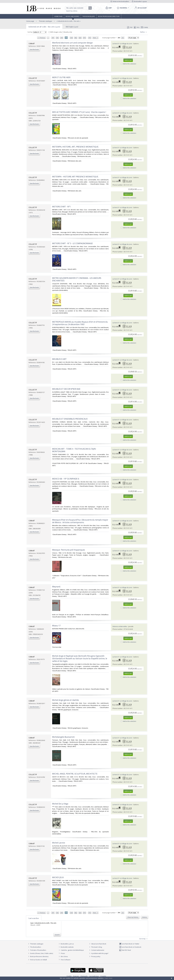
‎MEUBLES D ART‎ (59, 359)
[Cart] (108, 8)
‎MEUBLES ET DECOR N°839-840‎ (66, 389)
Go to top (144, 939)
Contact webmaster (96, 950)
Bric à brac (64, 956)
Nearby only (67, 32)
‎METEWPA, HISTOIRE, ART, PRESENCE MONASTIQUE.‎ (76, 147)
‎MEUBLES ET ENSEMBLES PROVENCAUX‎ (70, 419)
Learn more (108, 978)
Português (84, 976)
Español (103, 976)
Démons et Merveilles (120, 626)
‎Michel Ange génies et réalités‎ (66, 700)
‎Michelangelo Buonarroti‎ (63, 737)
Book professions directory (109, 16)
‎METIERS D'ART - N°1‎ (61, 207)
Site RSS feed (125, 950)
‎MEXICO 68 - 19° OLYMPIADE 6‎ (66, 479)
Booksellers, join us (66, 944)
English (69, 976)
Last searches (34, 918)
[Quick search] (78, 8)
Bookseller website (66, 947)
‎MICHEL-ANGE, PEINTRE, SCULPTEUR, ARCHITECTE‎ (75, 774)
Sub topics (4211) (72, 27)
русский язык (94, 976)
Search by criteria (72, 11)
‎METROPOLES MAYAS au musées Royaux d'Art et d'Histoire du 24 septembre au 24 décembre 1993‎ (80, 323)
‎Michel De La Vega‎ (60, 804)
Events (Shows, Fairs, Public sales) (40, 953)
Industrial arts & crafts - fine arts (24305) (44, 27)
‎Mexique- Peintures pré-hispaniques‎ (69, 550)
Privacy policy (94, 956)
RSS (136, 27)
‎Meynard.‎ (56, 587)
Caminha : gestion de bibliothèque (72, 950)
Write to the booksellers (120, 1)
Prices (63, 953)
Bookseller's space (139, 1)
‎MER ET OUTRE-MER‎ (61, 77)
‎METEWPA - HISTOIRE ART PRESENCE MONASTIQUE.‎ (75, 177)
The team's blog (95, 947)
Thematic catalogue (45, 21)
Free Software (66, 960)
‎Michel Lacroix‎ (59, 843)
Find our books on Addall (37, 960)
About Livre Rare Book (99, 944)
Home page (58, 16)
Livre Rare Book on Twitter (129, 944)
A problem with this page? (99, 953)
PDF (130, 27)
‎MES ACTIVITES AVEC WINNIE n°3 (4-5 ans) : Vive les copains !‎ (79, 112)
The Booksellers (89, 16)
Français (76, 976)
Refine (144, 32)
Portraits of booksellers (38, 950)
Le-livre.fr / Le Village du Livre (122, 44)
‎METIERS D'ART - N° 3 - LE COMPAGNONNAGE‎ (72, 243)
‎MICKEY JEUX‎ (58, 877)
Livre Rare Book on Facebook (130, 947)
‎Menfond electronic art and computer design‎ (72, 43)
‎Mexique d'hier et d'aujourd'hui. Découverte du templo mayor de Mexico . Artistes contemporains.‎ (80, 521)
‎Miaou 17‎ (56, 626)
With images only (55, 32)
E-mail (144, 27)
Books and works (72, 16)
